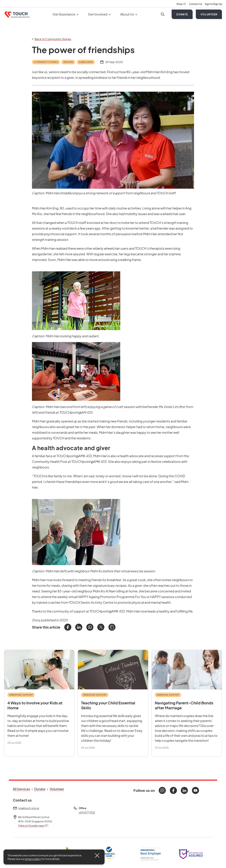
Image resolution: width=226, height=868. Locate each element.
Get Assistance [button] (66, 14)
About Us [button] (129, 14)
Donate (182, 14)
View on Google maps (33, 826)
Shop (181, 4)
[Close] (97, 855)
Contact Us (196, 4)
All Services (21, 789)
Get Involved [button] (99, 14)
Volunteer (209, 14)
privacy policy (33, 859)
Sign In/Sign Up (213, 4)
